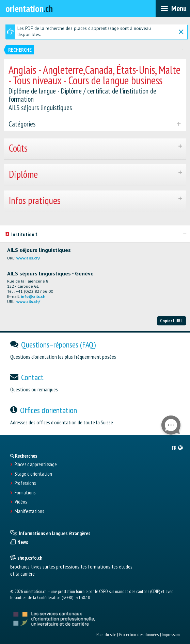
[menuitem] (178, 448)
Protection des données (139, 634)
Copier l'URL (171, 321)
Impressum (171, 634)
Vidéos (21, 502)
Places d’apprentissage (36, 464)
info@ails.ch (33, 296)
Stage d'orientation (33, 474)
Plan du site (106, 634)
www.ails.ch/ (28, 258)
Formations (25, 493)
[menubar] (173, 9)
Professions (25, 483)
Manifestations (29, 511)
